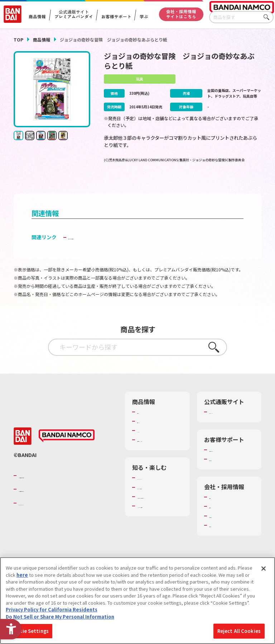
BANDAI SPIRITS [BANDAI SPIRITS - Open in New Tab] (40, 521)
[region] (137, 601)
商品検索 (146, 423)
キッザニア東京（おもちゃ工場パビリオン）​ (158, 527)
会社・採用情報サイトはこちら (181, 14)
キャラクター (151, 442)
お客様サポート (116, 17)
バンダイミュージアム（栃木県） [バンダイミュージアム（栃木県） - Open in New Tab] (158, 546)
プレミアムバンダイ (230, 423)
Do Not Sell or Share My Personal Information (60, 617)
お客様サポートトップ (230, 464)
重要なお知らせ (225, 477)
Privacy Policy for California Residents (52, 609)
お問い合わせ (223, 543)
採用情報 (218, 524)
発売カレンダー (153, 432)
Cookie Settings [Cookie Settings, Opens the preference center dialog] (29, 631)
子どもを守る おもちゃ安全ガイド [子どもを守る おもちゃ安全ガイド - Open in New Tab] (107, 248)
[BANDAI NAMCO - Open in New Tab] (67, 454)
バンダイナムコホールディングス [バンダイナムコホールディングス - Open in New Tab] (62, 507)
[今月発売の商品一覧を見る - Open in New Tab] (143, 183)
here (22, 575)
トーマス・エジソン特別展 (158, 508)
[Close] (264, 569)
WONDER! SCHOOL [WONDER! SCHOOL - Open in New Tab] (157, 496)
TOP (18, 40)
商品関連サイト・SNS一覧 (156, 454)
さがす (268, 17)
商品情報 (42, 40)
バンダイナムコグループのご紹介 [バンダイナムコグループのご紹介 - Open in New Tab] (62, 493)
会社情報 (218, 515)
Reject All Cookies (239, 631)
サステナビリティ (228, 534)
